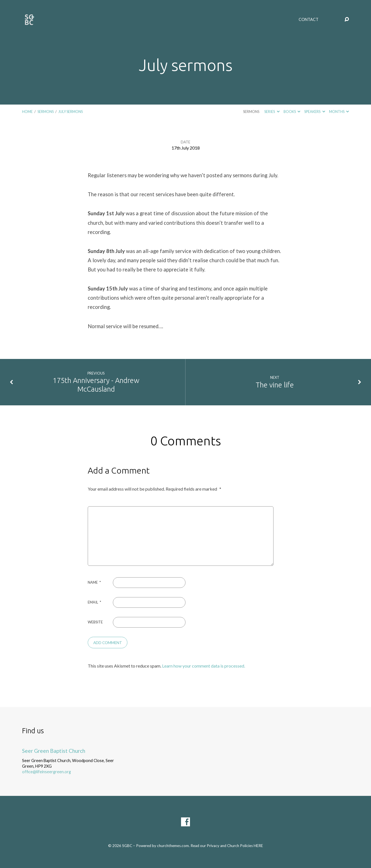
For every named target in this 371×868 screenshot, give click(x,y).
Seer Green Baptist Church (54, 751)
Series (272, 112)
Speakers (315, 112)
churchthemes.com (173, 846)
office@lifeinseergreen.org (47, 772)
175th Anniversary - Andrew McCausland (96, 385)
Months (339, 112)
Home (27, 112)
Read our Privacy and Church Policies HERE (227, 846)
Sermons (46, 112)
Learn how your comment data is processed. (204, 666)
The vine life (275, 385)
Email (94, 602)
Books (292, 112)
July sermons (71, 112)
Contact (309, 20)
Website (95, 622)
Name (94, 582)
